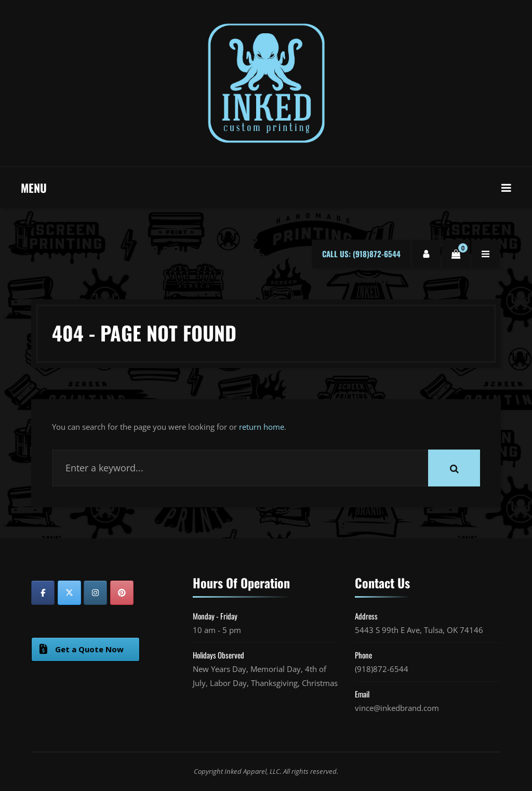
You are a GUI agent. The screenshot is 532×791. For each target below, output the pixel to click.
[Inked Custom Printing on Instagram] (95, 593)
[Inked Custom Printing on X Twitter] (69, 593)
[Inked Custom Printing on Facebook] (43, 593)
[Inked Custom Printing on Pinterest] (122, 593)
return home (262, 427)
